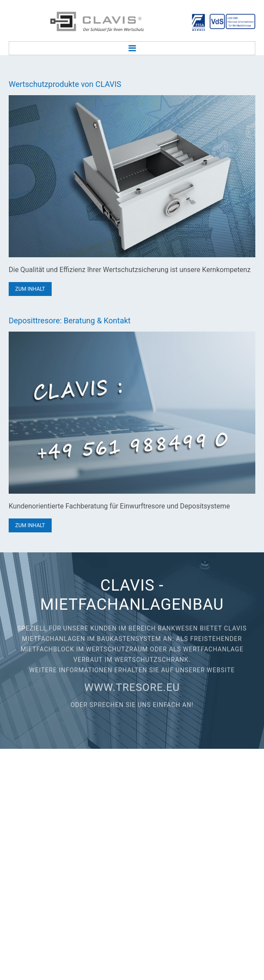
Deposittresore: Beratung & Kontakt (70, 321)
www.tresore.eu (132, 684)
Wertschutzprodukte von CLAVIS (65, 84)
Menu (132, 48)
